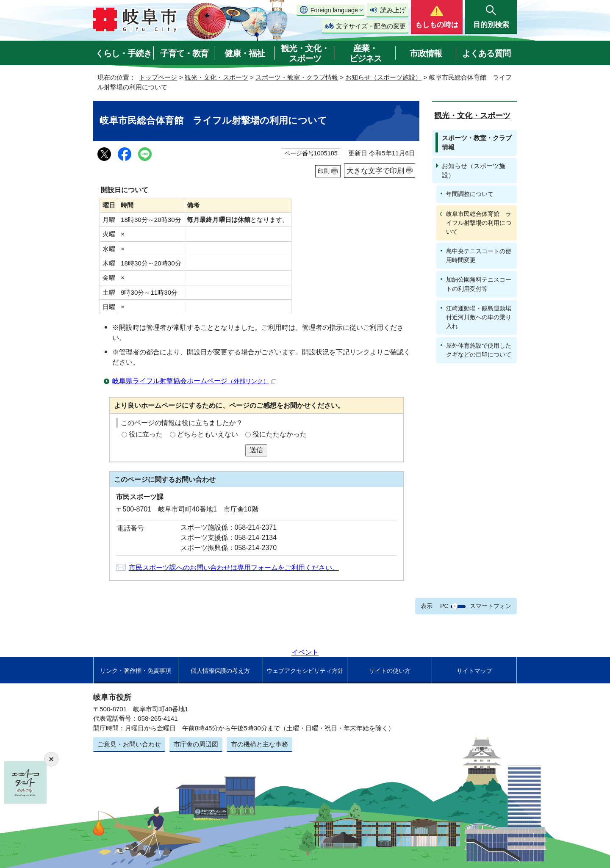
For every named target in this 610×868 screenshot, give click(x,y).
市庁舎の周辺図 (196, 744)
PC (444, 606)
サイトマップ (474, 671)
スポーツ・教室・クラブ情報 (297, 77)
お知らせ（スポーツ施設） (383, 77)
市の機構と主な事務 (259, 744)
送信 (256, 450)
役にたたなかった (280, 434)
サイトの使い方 (390, 671)
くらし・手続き (123, 53)
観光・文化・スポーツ (305, 53)
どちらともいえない (208, 434)
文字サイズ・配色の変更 (371, 26)
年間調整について (470, 194)
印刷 (324, 171)
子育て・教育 (184, 53)
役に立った (146, 434)
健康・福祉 (245, 53)
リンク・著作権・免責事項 (136, 671)
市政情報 (426, 53)
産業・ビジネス (366, 53)
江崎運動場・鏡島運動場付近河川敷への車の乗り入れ (479, 317)
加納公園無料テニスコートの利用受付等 (479, 284)
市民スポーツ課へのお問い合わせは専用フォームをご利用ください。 (234, 568)
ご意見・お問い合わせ (129, 744)
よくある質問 (486, 53)
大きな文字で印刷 (375, 171)
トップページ (158, 77)
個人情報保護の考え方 (220, 671)
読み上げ (393, 10)
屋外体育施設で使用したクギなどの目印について (479, 350)
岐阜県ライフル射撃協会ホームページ (194, 381)
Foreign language (334, 10)
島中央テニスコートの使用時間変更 (479, 256)
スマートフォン (491, 606)
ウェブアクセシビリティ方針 (305, 671)
